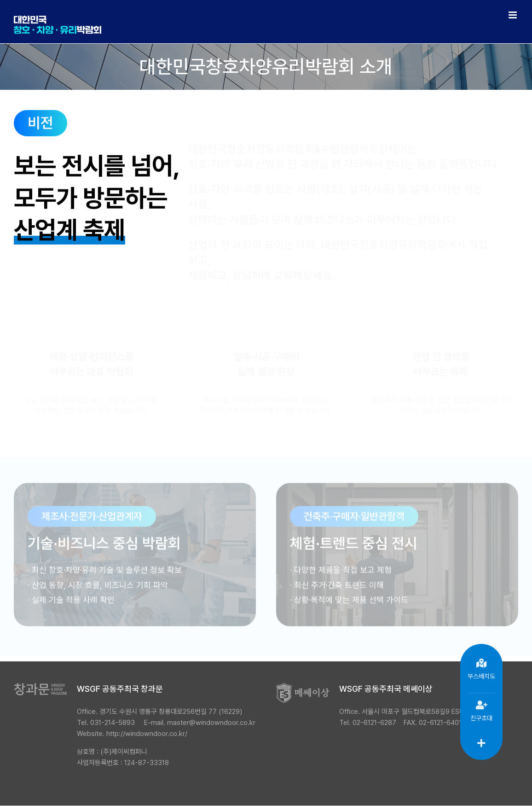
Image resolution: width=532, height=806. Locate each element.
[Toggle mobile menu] (513, 15)
